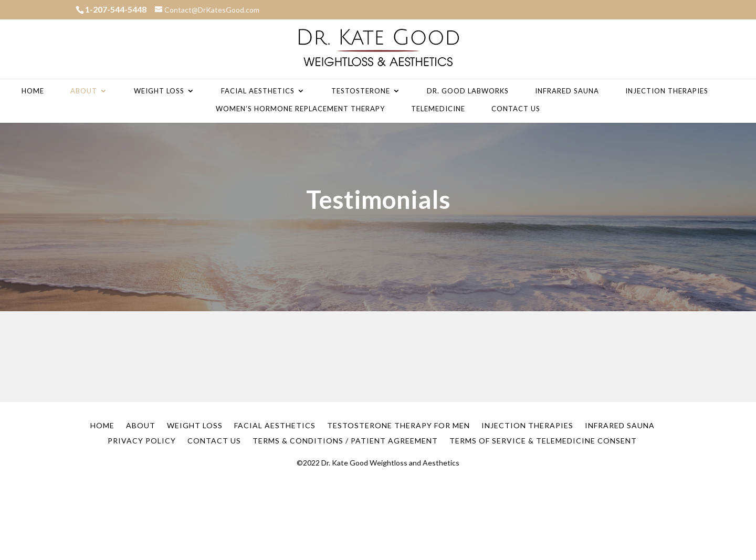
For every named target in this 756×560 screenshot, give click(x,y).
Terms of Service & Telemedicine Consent (543, 441)
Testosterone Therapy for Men (398, 425)
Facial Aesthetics (258, 91)
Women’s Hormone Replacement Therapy (300, 109)
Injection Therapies (667, 91)
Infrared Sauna (567, 91)
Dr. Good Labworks (468, 91)
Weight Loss (159, 91)
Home (33, 91)
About (84, 91)
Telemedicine (438, 109)
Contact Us (516, 109)
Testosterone (361, 91)
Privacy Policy (142, 441)
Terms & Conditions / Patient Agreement (345, 441)
